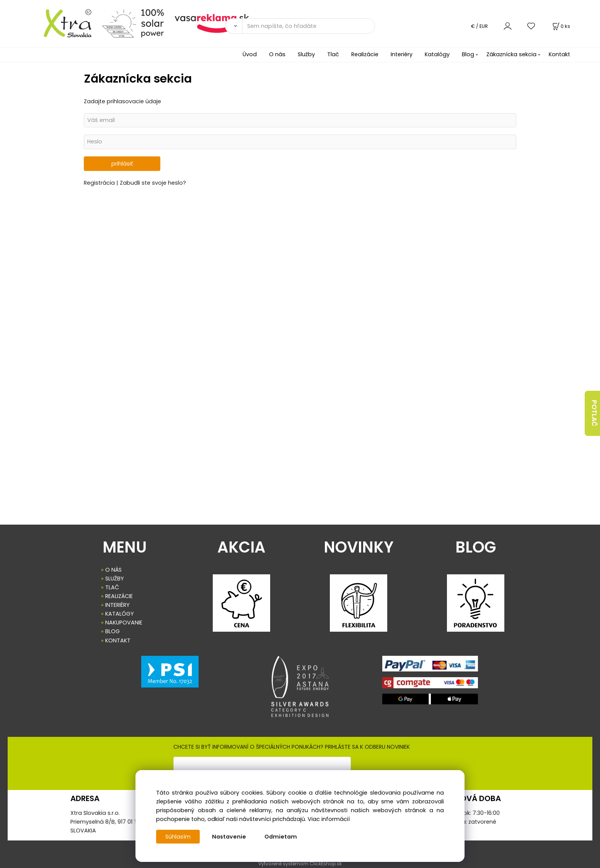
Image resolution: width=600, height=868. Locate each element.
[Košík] (561, 26)
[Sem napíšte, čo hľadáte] (309, 26)
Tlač (333, 54)
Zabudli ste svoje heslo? (153, 183)
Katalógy (437, 54)
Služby (306, 54)
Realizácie (365, 54)
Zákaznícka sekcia (511, 54)
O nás (277, 54)
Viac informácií (329, 819)
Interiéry (402, 54)
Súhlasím (178, 837)
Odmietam (281, 837)
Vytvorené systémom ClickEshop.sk (300, 864)
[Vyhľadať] (234, 26)
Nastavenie (229, 837)
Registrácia (100, 183)
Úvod (250, 54)
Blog (468, 54)
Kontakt (559, 54)
